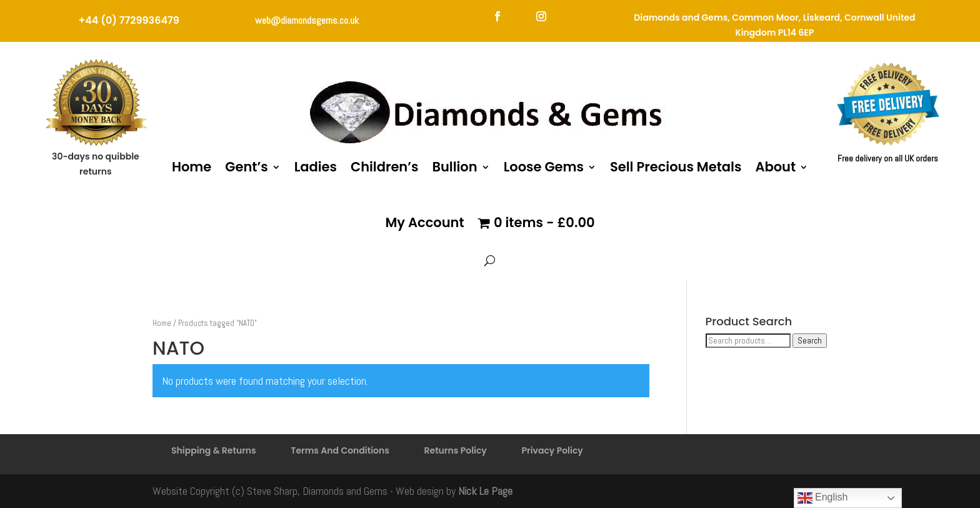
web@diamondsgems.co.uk (307, 20)
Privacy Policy (552, 450)
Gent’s (246, 167)
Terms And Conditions (340, 450)
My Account (424, 222)
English (823, 498)
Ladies (316, 167)
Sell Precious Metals (676, 167)
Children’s (384, 167)
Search (810, 341)
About (775, 167)
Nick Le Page (485, 491)
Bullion (454, 167)
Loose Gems (544, 167)
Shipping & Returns (214, 450)
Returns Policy (456, 450)
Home (192, 167)
